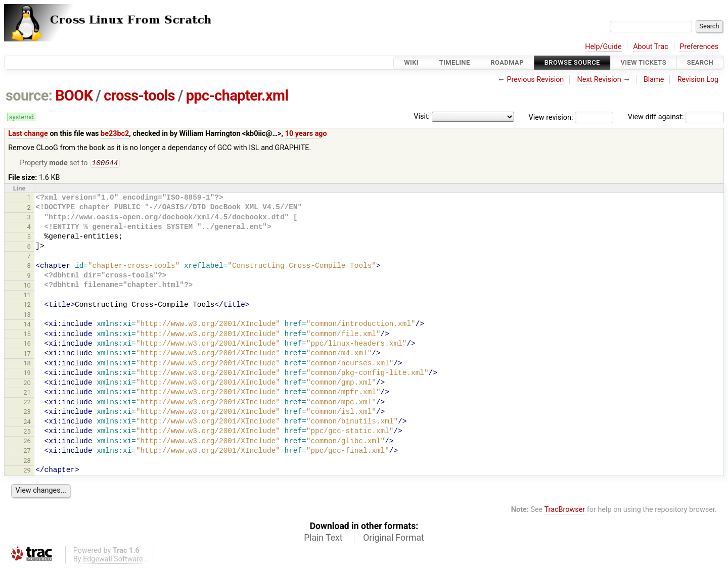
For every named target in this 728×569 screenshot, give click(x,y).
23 (27, 413)
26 (27, 442)
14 (27, 325)
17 (27, 354)
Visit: (422, 116)
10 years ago (306, 134)
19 (27, 374)
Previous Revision (535, 80)
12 (27, 305)
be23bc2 (115, 134)
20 (27, 384)
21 (27, 393)
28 (27, 462)
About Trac (651, 47)
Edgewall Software (113, 560)
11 (27, 296)
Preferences (699, 47)
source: (29, 96)
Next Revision (599, 80)
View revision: (551, 117)
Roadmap (507, 62)
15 (27, 335)
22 (27, 403)
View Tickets (644, 62)
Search (700, 62)
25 (27, 432)
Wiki (411, 62)
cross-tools (139, 96)
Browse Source (572, 62)
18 (27, 364)
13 (27, 316)
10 (27, 286)
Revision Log (698, 80)
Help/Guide (603, 47)
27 (27, 452)
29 (27, 471)
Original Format (394, 539)
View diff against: (676, 117)
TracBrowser (565, 511)
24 (27, 423)
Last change (28, 134)
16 (27, 344)
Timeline (455, 62)
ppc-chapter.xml (237, 96)
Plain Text (323, 539)
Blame (654, 80)
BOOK (74, 96)
